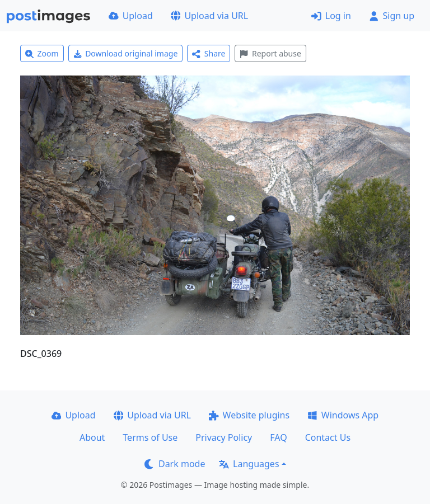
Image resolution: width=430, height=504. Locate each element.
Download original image (126, 53)
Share (209, 53)
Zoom (42, 53)
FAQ (278, 437)
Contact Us (328, 437)
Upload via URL (209, 16)
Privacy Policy (224, 437)
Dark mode (175, 464)
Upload (131, 16)
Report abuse (270, 53)
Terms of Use (150, 437)
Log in (331, 16)
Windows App (343, 415)
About (92, 437)
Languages (249, 464)
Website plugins (249, 415)
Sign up (392, 16)
